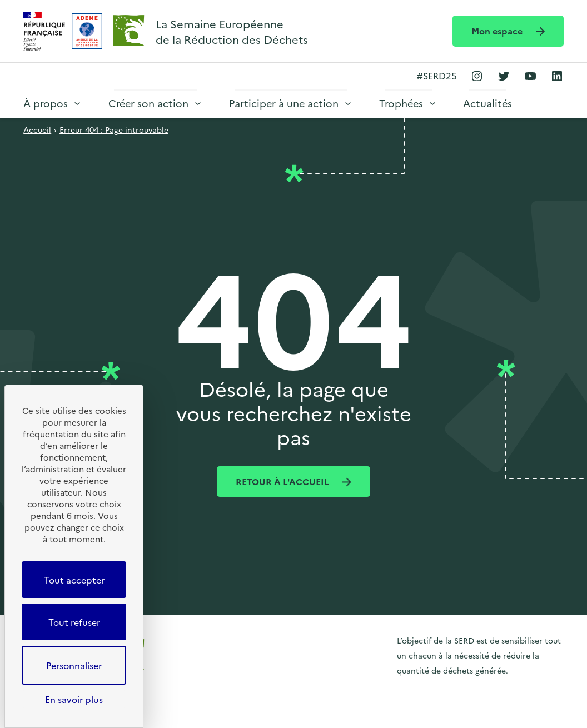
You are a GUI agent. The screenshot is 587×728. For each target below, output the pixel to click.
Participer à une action (284, 103)
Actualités (487, 103)
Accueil (37, 129)
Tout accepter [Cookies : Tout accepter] (74, 580)
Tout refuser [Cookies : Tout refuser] (74, 622)
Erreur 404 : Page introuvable (114, 129)
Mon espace (498, 31)
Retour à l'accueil (283, 481)
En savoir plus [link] (74, 699)
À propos (46, 103)
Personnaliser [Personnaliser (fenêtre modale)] (74, 665)
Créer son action (148, 103)
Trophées (401, 103)
